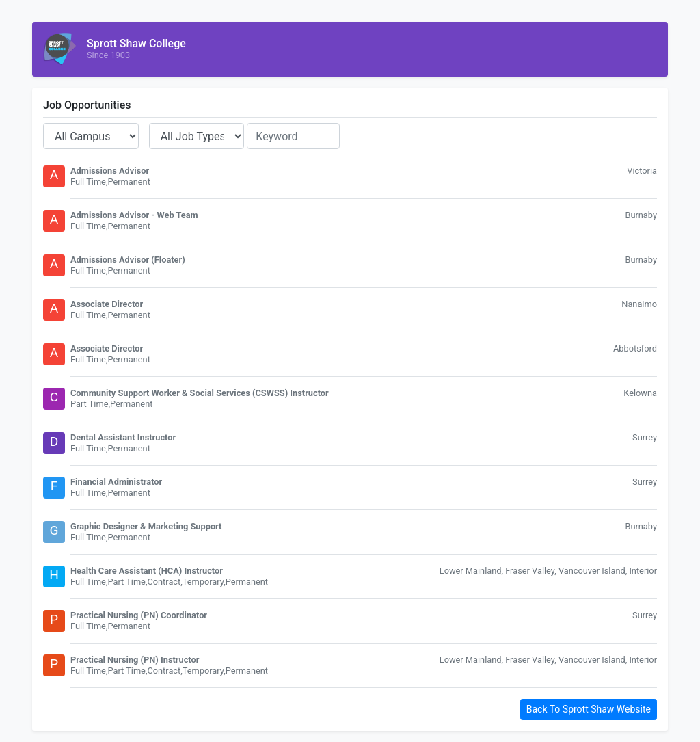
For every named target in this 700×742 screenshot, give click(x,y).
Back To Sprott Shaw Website (589, 709)
